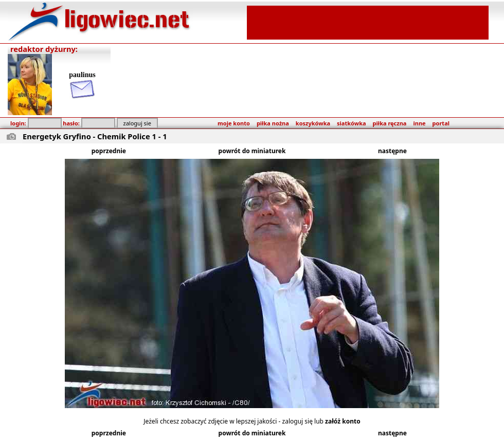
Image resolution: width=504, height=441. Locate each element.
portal (441, 123)
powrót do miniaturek (252, 151)
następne (392, 151)
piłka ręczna (390, 123)
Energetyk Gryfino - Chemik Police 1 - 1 (95, 136)
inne (419, 123)
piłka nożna (273, 123)
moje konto (234, 123)
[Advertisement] (368, 22)
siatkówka (351, 123)
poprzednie (109, 151)
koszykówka (313, 123)
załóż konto (343, 421)
